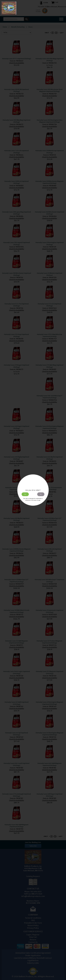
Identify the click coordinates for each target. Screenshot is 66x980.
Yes (25, 494)
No (41, 494)
